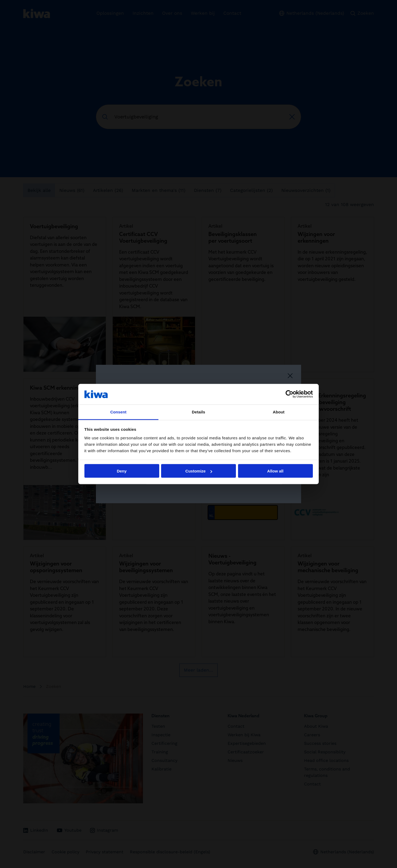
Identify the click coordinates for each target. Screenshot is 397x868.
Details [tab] (198, 412)
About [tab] (279, 412)
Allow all (275, 471)
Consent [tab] (118, 412)
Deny (122, 471)
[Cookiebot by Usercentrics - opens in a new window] (289, 394)
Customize (199, 471)
